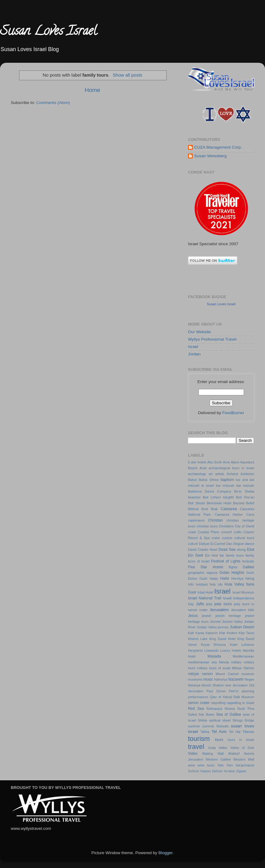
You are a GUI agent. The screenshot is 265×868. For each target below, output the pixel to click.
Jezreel (215, 622)
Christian (215, 520)
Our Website (200, 332)
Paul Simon (216, 691)
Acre (226, 462)
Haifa (225, 578)
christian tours (207, 526)
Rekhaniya (214, 709)
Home (92, 90)
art (211, 474)
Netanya (194, 685)
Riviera (230, 709)
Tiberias (248, 732)
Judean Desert (242, 627)
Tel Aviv (219, 732)
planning (248, 691)
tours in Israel (241, 740)
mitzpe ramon (200, 674)
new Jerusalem (236, 685)
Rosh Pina (246, 709)
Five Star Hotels (206, 567)
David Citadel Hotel (203, 550)
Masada (214, 656)
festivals (248, 561)
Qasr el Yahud (221, 697)
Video (193, 754)
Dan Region (235, 544)
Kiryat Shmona (213, 645)
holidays (202, 584)
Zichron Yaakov (199, 771)
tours (219, 740)
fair (222, 555)
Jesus (193, 616)
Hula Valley (234, 584)
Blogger (165, 853)
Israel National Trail (205, 598)
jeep (209, 604)
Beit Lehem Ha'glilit (218, 497)
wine (191, 765)
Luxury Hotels (230, 650)
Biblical (193, 509)
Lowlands (211, 650)
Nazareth (236, 679)
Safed (192, 714)
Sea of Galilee (228, 714)
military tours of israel (214, 668)
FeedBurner (233, 413)
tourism (199, 739)
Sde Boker (207, 714)
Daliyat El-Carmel (212, 544)
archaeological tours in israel (231, 468)
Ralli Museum (244, 697)
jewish (207, 616)
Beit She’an (245, 497)
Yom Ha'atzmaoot (240, 765)
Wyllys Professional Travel (212, 339)
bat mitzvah (245, 486)
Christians (226, 526)
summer (194, 726)
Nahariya (221, 679)
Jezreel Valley (232, 622)
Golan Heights (232, 573)
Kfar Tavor (246, 633)
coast (192, 532)
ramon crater (199, 703)
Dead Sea (227, 550)
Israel (193, 347)
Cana (250, 514)
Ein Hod (211, 555)
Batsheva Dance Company (210, 491)
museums (195, 679)
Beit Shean (196, 503)
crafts (238, 532)
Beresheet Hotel (219, 503)
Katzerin (212, 633)
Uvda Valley (218, 748)
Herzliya (237, 578)
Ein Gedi (196, 555)
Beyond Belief (244, 503)
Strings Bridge (243, 720)
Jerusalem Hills (243, 610)
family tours (235, 555)
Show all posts (128, 75)
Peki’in (234, 691)
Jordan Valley (207, 627)
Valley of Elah (242, 748)
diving (241, 550)
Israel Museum (243, 592)
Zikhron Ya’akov (223, 771)
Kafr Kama (196, 633)
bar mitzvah (225, 486)
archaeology (197, 474)
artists (220, 474)
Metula (224, 662)
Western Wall (244, 759)
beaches (194, 497)
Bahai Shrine (209, 480)
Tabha (205, 732)
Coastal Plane (208, 532)
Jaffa (200, 604)
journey (223, 627)
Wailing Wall (213, 754)
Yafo (220, 765)
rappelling (218, 703)
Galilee (248, 567)
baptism (227, 480)
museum (248, 674)
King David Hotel (222, 639)
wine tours (206, 765)
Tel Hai (235, 732)
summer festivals (215, 726)
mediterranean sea (202, 662)
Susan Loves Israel (48, 32)
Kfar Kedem (228, 633)
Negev (249, 679)
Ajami (235, 462)
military (236, 662)
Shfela (203, 720)
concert (226, 532)
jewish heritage (228, 616)
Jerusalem (219, 610)
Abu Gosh (214, 462)
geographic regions (203, 573)
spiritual (215, 720)
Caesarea (229, 509)
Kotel (234, 645)
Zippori (241, 771)
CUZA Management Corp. (218, 147)
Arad (203, 468)
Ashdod (232, 474)
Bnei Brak (210, 509)
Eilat (251, 550)
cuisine (227, 538)
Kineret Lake (198, 639)
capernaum (196, 520)
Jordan (194, 354)
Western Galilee (218, 759)
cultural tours (244, 538)
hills (191, 584)
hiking (250, 578)
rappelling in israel (241, 703)
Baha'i (193, 480)
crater (216, 538)
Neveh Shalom (213, 685)
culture (193, 544)
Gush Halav (209, 578)
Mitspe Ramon (243, 668)
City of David (245, 526)
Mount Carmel (227, 674)
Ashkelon (247, 474)
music (208, 679)
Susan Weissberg (210, 156)
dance (250, 544)
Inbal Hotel (205, 592)
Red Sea (196, 709)
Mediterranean (243, 656)
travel (196, 747)
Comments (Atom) (53, 103)
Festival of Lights (226, 561)
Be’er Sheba (244, 491)
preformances (198, 697)
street (226, 720)
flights (233, 567)
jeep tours (223, 604)
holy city (216, 584)
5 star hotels (197, 462)
